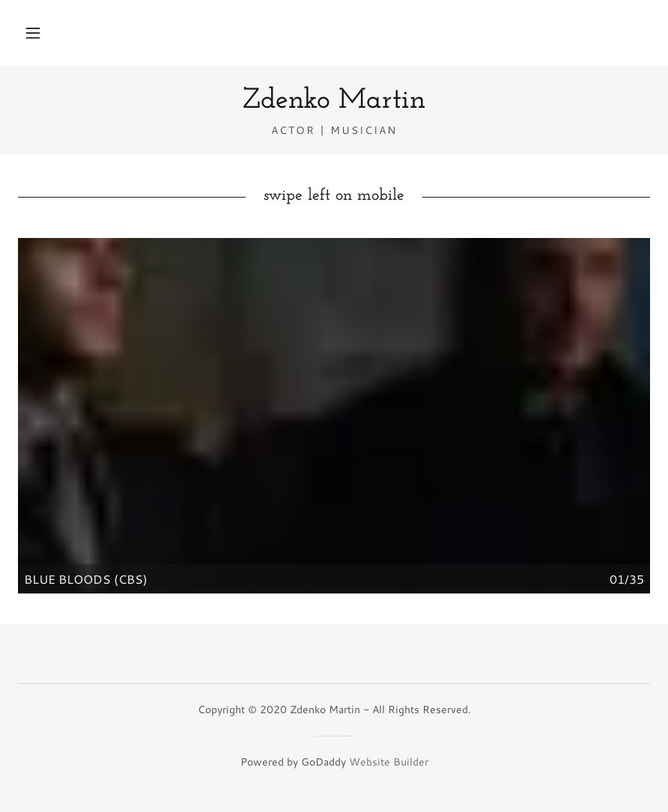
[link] (334, 103)
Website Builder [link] (389, 762)
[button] (33, 33)
